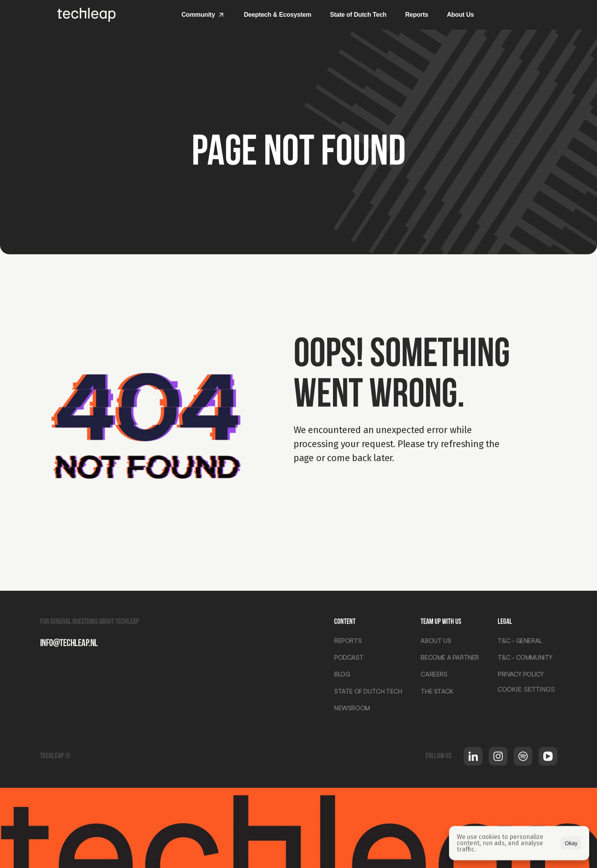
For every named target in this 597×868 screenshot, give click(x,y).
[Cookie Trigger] (526, 691)
